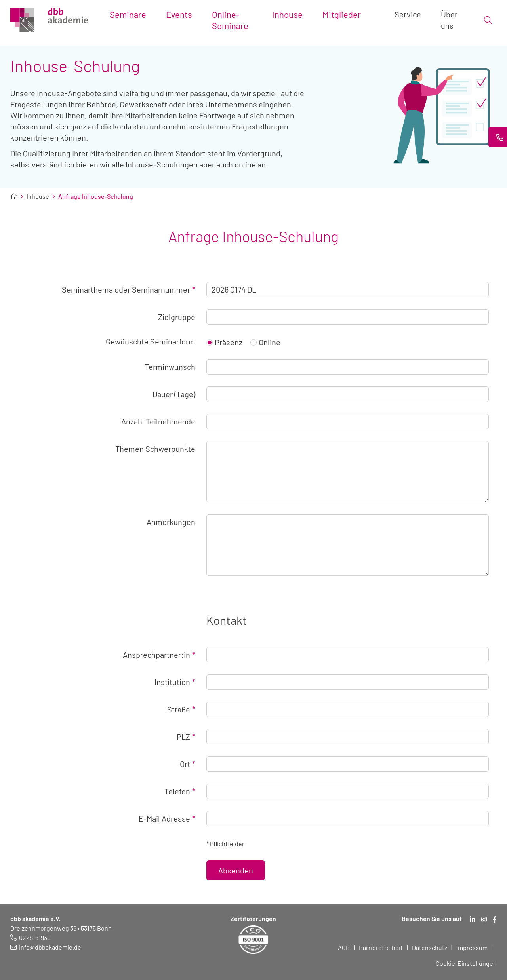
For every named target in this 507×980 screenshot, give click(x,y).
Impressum (472, 947)
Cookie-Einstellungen (466, 963)
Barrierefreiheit (381, 947)
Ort (188, 764)
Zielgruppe (177, 317)
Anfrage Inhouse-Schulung (96, 196)
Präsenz (224, 342)
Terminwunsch (170, 367)
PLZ (186, 736)
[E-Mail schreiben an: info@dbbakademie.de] (46, 947)
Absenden (236, 870)
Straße (181, 709)
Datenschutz (430, 947)
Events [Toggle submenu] (179, 14)
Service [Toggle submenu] (408, 14)
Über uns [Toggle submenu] (449, 20)
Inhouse (38, 196)
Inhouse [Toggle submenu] (287, 14)
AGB (344, 947)
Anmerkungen (171, 522)
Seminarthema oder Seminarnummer (129, 289)
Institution (175, 682)
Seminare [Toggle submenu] (128, 14)
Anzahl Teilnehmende (158, 421)
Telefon (180, 791)
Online (265, 342)
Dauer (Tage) (174, 394)
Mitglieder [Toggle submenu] (342, 14)
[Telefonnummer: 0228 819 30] (30, 937)
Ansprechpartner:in (159, 655)
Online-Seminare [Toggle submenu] (230, 20)
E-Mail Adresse (167, 818)
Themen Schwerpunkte (155, 449)
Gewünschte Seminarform (151, 341)
